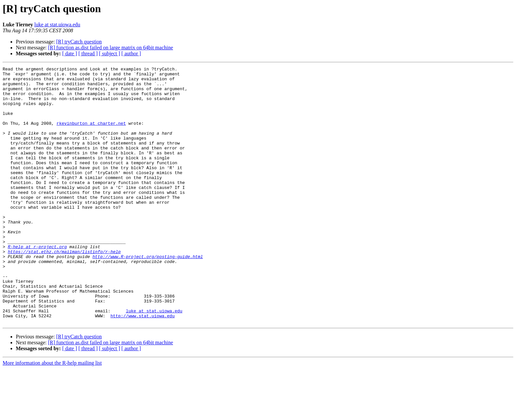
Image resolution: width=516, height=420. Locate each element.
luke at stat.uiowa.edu (57, 25)
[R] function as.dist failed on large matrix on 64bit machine (111, 48)
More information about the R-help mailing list (52, 414)
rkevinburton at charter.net (91, 135)
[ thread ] (88, 53)
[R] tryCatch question (79, 42)
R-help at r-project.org (37, 283)
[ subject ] (110, 53)
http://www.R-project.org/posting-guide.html (148, 295)
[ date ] (70, 53)
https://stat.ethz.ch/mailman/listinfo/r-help (64, 289)
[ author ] (131, 53)
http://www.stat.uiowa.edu (143, 366)
